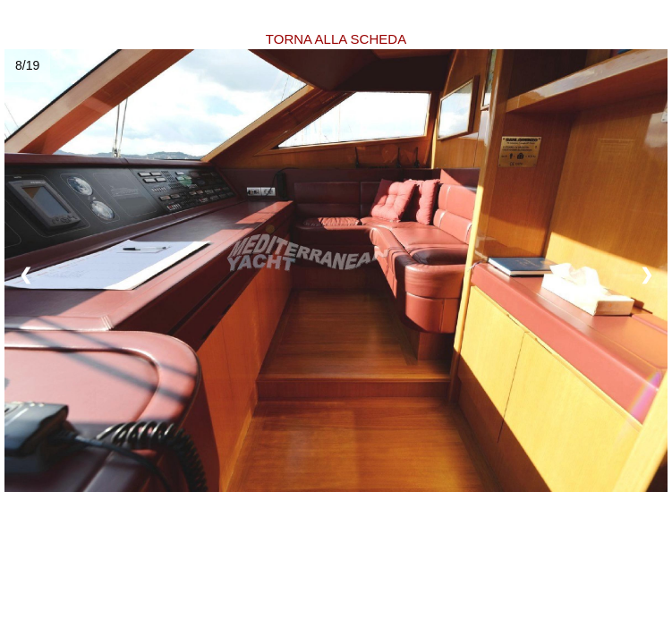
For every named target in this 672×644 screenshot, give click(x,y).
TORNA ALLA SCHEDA (336, 39)
